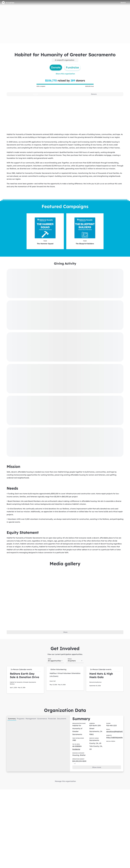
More (65, 632)
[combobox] (55, 661)
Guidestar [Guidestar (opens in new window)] (76, 749)
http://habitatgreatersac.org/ (118, 737)
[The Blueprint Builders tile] (85, 231)
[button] (25, 680)
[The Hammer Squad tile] (45, 231)
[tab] (36, 94)
